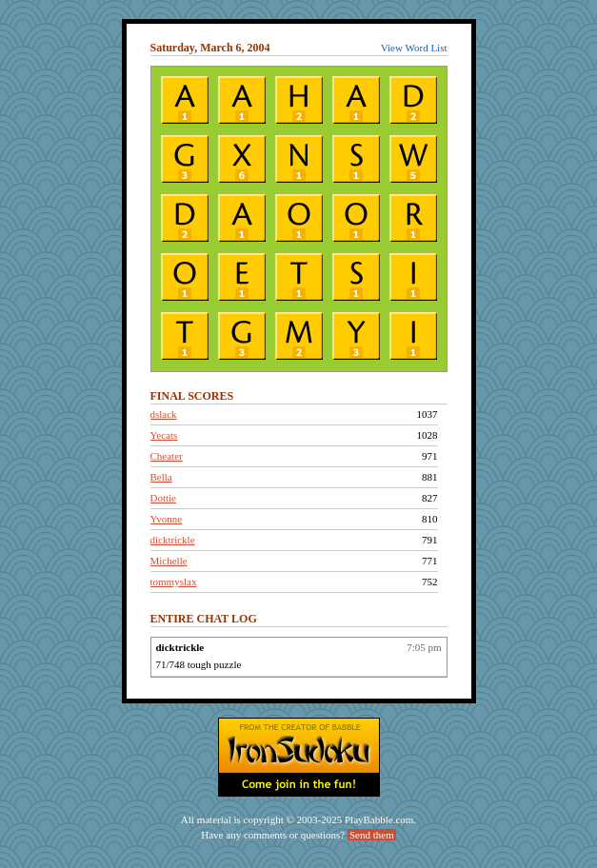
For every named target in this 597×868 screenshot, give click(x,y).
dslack (164, 414)
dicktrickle (173, 540)
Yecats (164, 435)
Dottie (164, 498)
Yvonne (167, 519)
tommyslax (174, 582)
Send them (372, 835)
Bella (161, 477)
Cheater (167, 456)
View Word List (414, 48)
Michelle (169, 561)
